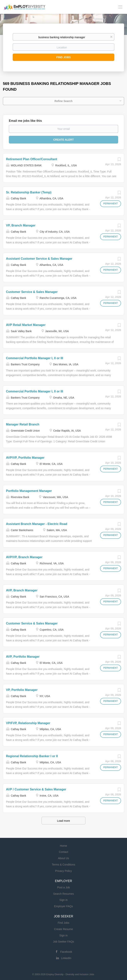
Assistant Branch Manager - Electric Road (37, 524)
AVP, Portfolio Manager (23, 657)
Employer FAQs (63, 906)
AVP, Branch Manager (22, 590)
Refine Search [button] (63, 101)
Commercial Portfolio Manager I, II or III (35, 358)
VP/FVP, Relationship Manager (28, 723)
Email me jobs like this (25, 121)
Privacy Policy (63, 871)
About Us (63, 858)
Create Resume (63, 929)
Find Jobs (64, 57)
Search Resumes (63, 894)
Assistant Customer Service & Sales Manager (39, 259)
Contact (63, 852)
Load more (64, 821)
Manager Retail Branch (23, 424)
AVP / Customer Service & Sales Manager (36, 789)
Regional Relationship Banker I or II (32, 756)
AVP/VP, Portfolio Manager (25, 458)
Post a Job (63, 887)
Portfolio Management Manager (29, 491)
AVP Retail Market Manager (26, 325)
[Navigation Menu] (120, 7)
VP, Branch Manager (21, 225)
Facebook (66, 952)
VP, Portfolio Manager (22, 690)
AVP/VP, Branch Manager (24, 557)
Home (63, 846)
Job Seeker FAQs (63, 942)
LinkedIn (66, 958)
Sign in (64, 900)
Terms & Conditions (63, 865)
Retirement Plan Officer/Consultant (32, 159)
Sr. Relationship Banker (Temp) (29, 192)
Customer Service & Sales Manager (32, 292)
